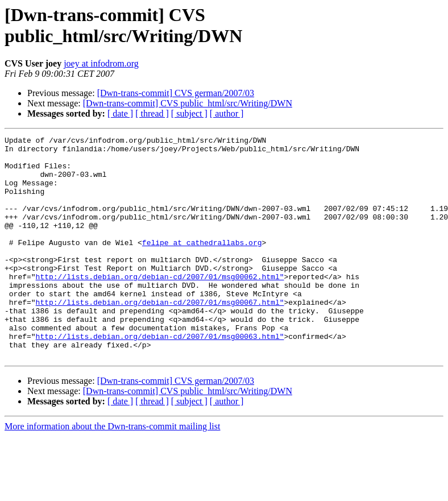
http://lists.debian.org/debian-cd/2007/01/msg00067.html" (160, 336)
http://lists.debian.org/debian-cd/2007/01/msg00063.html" (160, 377)
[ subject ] (189, 113)
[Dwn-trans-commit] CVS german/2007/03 (176, 93)
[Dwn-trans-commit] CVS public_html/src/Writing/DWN (188, 103)
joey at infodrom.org (101, 63)
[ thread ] (152, 113)
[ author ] (227, 113)
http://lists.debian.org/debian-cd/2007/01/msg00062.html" (160, 305)
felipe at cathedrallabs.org (202, 264)
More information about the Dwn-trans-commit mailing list (112, 471)
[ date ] (120, 113)
